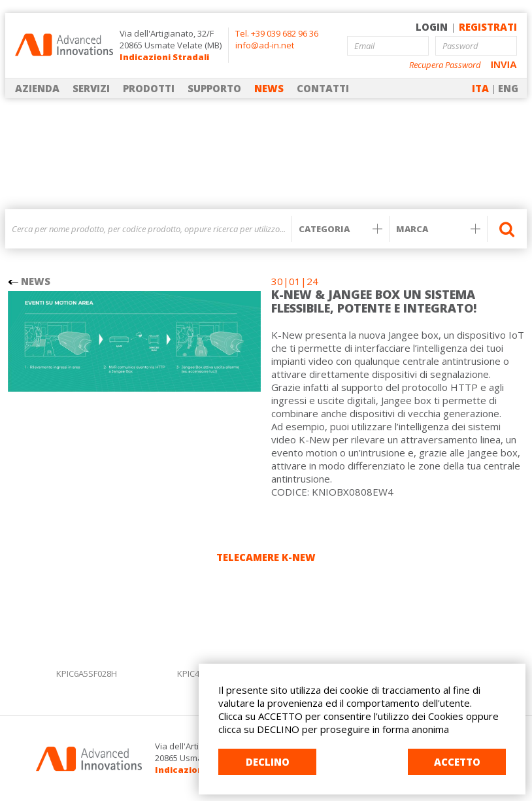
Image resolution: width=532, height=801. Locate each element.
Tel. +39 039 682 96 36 (277, 33)
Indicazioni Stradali (164, 57)
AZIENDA (37, 88)
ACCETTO (457, 762)
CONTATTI (323, 88)
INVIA (504, 64)
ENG (508, 88)
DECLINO (268, 762)
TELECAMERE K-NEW (266, 557)
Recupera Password (445, 65)
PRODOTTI (149, 88)
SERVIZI (91, 88)
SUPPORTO (214, 88)
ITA (480, 88)
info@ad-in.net (265, 45)
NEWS (269, 88)
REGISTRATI (488, 27)
